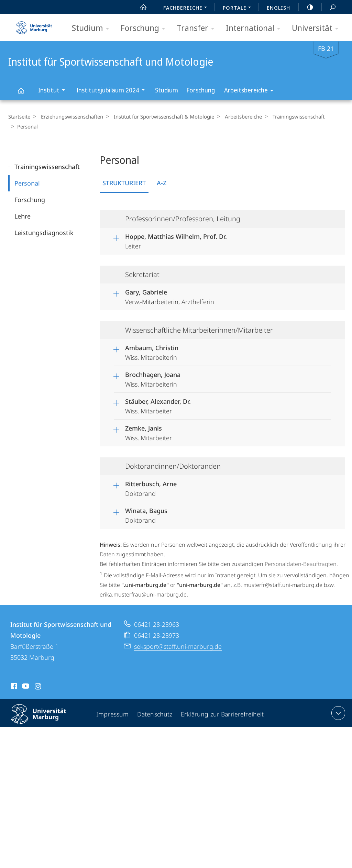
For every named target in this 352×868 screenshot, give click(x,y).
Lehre (23, 216)
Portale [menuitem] (239, 8)
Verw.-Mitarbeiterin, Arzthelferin (170, 296)
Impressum (113, 714)
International (255, 28)
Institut (54, 91)
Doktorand (151, 488)
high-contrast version (306, 7)
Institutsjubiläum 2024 (113, 91)
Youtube (25, 687)
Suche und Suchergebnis (329, 7)
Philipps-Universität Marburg (45, 720)
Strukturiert (124, 183)
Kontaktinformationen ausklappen (337, 713)
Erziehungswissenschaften (70, 116)
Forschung (145, 28)
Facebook (13, 687)
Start (140, 7)
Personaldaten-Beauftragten (301, 564)
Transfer (198, 28)
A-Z (162, 183)
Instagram (38, 687)
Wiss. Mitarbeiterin (152, 352)
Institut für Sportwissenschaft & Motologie (161, 116)
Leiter (176, 240)
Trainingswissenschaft (292, 116)
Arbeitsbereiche (251, 91)
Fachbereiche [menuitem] (187, 8)
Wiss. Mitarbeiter (158, 405)
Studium (93, 28)
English (278, 8)
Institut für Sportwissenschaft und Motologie (25, 94)
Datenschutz (155, 714)
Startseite (19, 116)
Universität (317, 28)
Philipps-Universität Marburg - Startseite (34, 25)
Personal (27, 183)
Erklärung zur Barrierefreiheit (222, 714)
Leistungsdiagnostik (44, 233)
